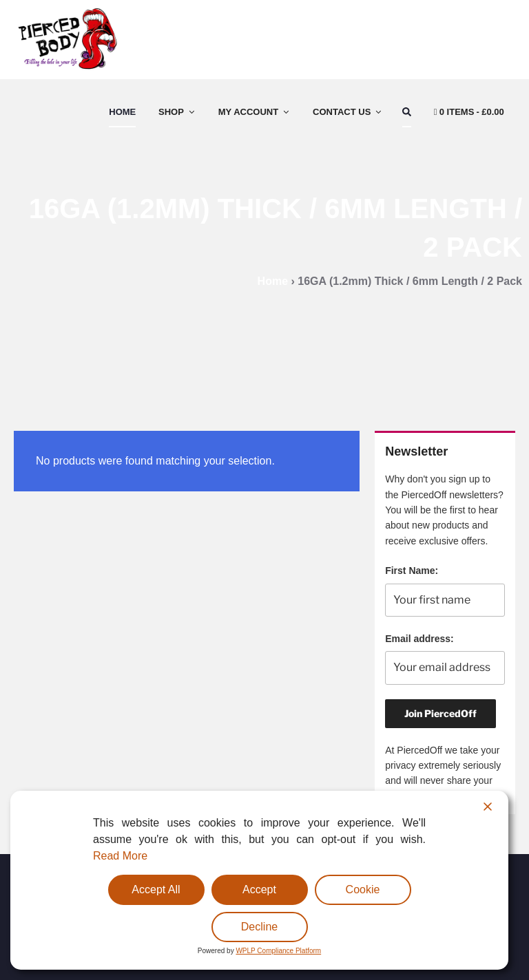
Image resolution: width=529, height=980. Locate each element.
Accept (259, 890)
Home (122, 112)
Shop (177, 112)
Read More (120, 856)
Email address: (419, 639)
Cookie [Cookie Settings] (363, 890)
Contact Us (348, 112)
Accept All (156, 890)
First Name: (412, 571)
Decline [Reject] (259, 927)
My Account (255, 112)
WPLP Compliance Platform (278, 951)
